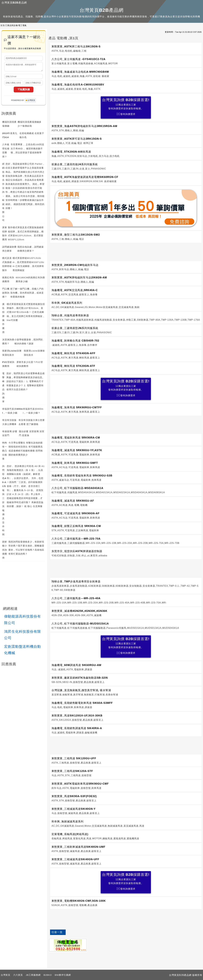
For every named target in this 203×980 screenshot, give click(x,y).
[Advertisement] (126, 251)
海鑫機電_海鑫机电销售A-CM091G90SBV (78, 85)
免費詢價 (24, 91)
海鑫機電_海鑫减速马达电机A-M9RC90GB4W (80, 72)
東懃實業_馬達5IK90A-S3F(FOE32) (74, 796)
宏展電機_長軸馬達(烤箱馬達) (70, 834)
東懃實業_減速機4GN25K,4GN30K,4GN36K (79, 611)
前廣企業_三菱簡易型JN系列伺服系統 (75, 328)
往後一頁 (57, 932)
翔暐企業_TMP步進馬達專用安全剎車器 (76, 582)
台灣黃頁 (6, 975)
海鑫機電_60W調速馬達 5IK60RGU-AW (76, 665)
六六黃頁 (18, 975)
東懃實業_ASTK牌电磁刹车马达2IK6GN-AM (79, 278)
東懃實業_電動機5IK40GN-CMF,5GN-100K (79, 901)
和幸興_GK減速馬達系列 (67, 303)
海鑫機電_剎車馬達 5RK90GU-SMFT (75, 463)
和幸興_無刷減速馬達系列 (67, 822)
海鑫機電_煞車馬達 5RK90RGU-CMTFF (77, 407)
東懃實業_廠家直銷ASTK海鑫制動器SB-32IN (80, 678)
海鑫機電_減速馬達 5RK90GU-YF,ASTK (77, 450)
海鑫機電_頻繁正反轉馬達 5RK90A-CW (76, 526)
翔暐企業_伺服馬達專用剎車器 (70, 315)
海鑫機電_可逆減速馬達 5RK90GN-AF (76, 513)
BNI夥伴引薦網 (63, 975)
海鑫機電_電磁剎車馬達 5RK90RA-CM (76, 438)
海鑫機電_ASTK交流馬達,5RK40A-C (75, 290)
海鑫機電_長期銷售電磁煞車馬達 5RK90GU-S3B (82, 476)
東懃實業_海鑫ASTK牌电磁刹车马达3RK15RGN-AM (84, 126)
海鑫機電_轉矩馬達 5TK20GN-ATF (73, 366)
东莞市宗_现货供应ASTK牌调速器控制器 (77, 551)
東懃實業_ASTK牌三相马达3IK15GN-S (76, 46)
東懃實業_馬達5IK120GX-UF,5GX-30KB (77, 716)
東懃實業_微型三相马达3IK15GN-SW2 (76, 235)
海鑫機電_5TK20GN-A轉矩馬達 (71, 152)
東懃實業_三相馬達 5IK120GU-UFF (74, 758)
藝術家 (105, 76)
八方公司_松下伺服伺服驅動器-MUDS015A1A (80, 624)
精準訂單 (88, 143)
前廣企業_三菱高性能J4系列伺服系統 (75, 164)
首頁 (3, 25)
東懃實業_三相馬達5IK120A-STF (72, 771)
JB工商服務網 (33, 975)
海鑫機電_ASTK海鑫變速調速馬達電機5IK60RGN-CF (85, 177)
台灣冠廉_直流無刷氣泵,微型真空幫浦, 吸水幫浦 (81, 690)
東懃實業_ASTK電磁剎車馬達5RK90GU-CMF (80, 784)
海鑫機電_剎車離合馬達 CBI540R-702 (75, 341)
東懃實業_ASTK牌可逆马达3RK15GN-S (77, 139)
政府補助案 (110, 181)
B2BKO (48, 975)
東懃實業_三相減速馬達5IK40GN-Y (74, 809)
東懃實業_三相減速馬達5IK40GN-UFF (75, 859)
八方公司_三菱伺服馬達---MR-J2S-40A (76, 598)
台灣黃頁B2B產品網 (14, 3)
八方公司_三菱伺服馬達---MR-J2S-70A (76, 539)
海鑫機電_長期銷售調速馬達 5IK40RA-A (77, 728)
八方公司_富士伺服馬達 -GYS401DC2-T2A (79, 59)
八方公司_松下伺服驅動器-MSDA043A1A (77, 488)
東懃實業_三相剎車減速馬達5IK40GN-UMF (78, 847)
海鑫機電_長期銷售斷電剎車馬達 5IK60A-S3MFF (82, 703)
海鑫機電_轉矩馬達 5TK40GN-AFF (73, 353)
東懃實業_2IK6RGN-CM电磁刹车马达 (75, 265)
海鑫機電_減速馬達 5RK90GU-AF (73, 501)
